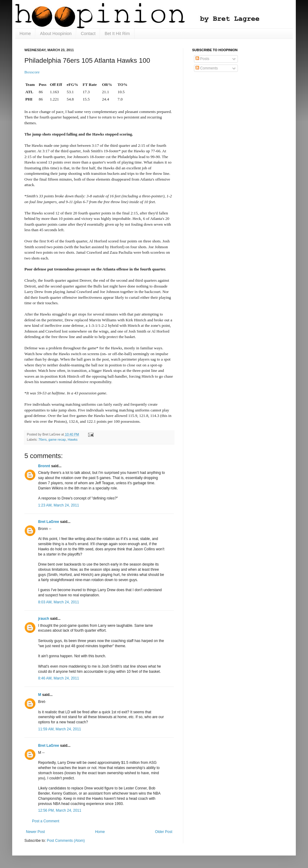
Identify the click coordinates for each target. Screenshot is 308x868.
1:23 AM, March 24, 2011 (59, 505)
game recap (57, 439)
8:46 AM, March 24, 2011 (59, 678)
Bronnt (44, 466)
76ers (43, 439)
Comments (207, 68)
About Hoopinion (56, 34)
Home (25, 34)
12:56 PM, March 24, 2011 (60, 810)
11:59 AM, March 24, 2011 (60, 729)
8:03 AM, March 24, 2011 (59, 602)
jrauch (44, 619)
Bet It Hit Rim (117, 34)
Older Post (164, 832)
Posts (202, 59)
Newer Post (35, 832)
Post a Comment (46, 821)
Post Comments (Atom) (66, 841)
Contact (88, 34)
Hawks (73, 439)
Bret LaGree (49, 522)
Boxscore (32, 72)
